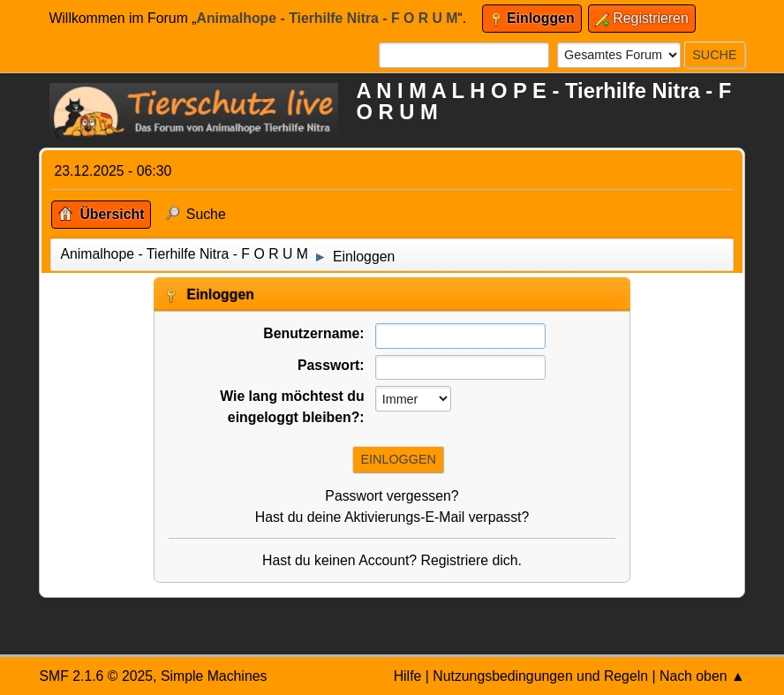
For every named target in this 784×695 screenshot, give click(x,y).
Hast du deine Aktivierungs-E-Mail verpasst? (392, 517)
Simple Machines (214, 676)
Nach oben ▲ (702, 676)
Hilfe (408, 676)
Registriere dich (470, 560)
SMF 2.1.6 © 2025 (96, 676)
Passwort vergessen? (392, 496)
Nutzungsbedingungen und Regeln (540, 676)
